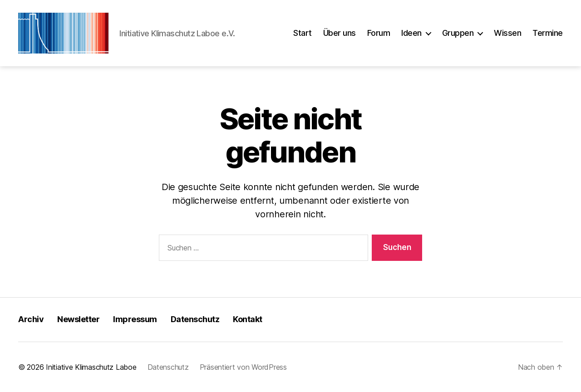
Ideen (411, 33)
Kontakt (248, 319)
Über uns (340, 33)
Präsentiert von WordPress (243, 367)
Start (303, 33)
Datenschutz (195, 319)
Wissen (507, 33)
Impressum (135, 319)
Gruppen (458, 33)
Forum (379, 33)
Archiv (31, 319)
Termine (548, 33)
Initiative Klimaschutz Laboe (91, 367)
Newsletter (78, 319)
